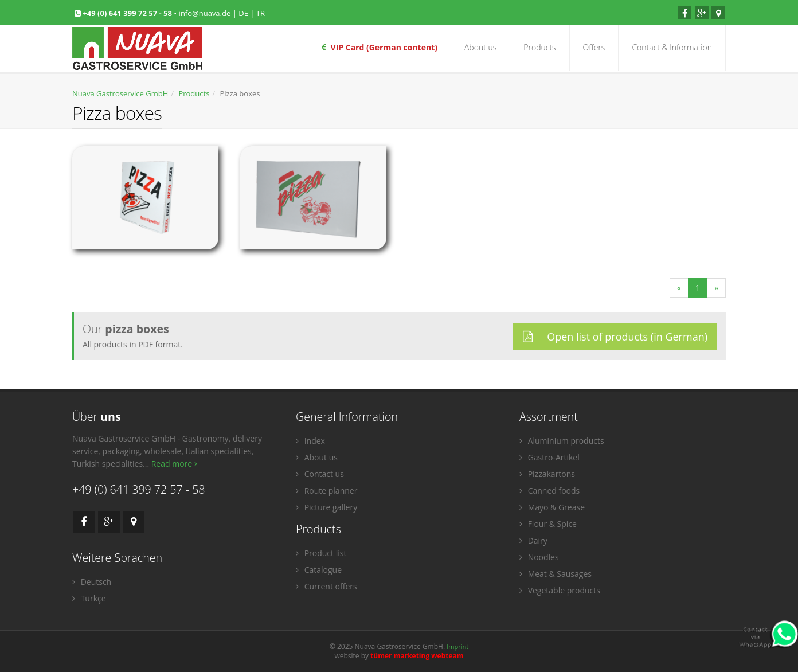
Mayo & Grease (552, 507)
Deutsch (92, 582)
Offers (594, 47)
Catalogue (319, 570)
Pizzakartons (547, 474)
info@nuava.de (205, 13)
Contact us (320, 474)
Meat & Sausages (556, 574)
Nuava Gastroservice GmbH (120, 93)
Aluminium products (562, 441)
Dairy (533, 540)
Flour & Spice (548, 524)
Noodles (539, 557)
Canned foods (549, 491)
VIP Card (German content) (380, 47)
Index (310, 441)
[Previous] (679, 288)
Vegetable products (560, 590)
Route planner (326, 491)
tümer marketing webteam (417, 656)
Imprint (457, 646)
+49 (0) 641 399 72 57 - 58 (128, 13)
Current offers (326, 586)
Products (539, 47)
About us (480, 47)
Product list (321, 553)
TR (261, 13)
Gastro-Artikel (549, 457)
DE (243, 13)
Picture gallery (326, 507)
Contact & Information (672, 47)
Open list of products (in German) (615, 337)
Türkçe (89, 598)
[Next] (716, 288)
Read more (174, 464)
